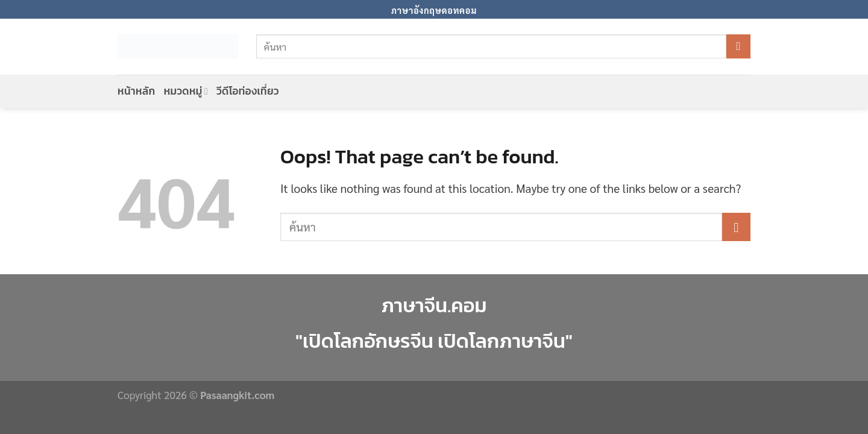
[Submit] (738, 46)
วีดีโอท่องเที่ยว (248, 91)
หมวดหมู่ (186, 91)
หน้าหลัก (137, 91)
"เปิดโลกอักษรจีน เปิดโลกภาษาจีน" (434, 341)
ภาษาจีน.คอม (434, 305)
